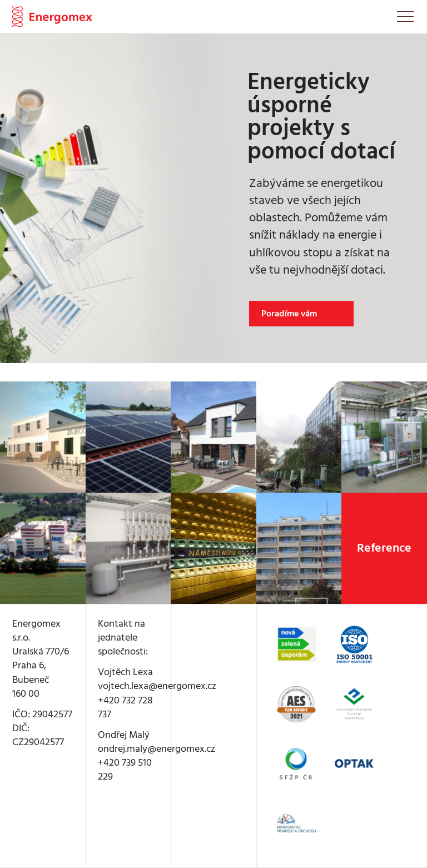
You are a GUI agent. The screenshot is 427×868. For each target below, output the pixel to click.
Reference (384, 548)
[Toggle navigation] (405, 19)
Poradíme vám (289, 314)
